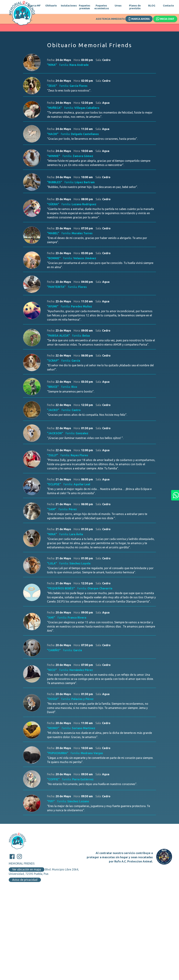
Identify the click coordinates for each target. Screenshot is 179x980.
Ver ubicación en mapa (27, 869)
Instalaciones (68, 6)
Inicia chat (165, 19)
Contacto (168, 6)
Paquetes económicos (101, 7)
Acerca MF (34, 6)
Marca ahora (139, 19)
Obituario (51, 6)
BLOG (152, 6)
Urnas (118, 6)
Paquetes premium (85, 7)
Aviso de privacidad (25, 880)
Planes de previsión (135, 7)
